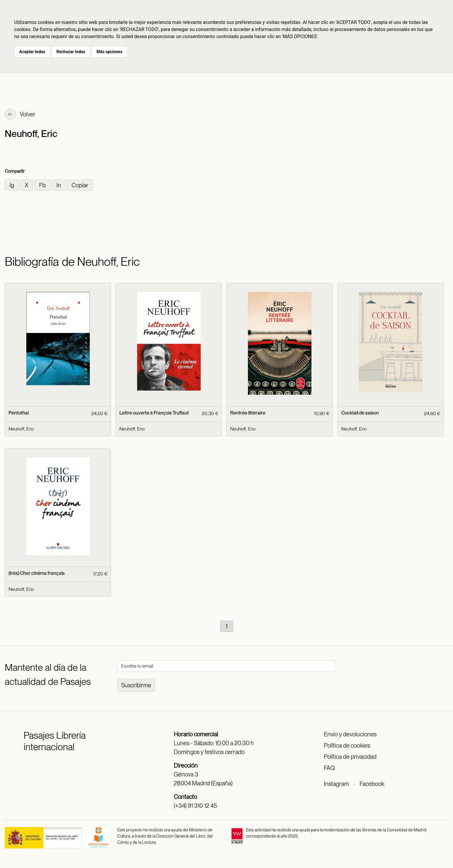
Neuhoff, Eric (21, 429)
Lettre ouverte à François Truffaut (154, 413)
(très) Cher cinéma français (37, 573)
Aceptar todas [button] (32, 52)
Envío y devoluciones (350, 734)
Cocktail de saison (360, 413)
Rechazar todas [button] (71, 52)
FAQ (329, 768)
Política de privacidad (350, 757)
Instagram (336, 784)
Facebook (372, 784)
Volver (20, 115)
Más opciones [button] (109, 52)
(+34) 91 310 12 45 (195, 806)
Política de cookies (347, 745)
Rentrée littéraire (248, 413)
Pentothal (19, 413)
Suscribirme (136, 685)
